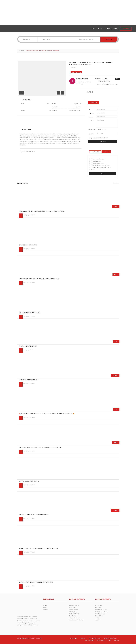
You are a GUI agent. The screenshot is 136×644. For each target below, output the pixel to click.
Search (109, 39)
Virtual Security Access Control (30, 313)
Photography (73, 612)
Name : (91, 110)
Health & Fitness (100, 614)
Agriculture (72, 607)
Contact (107, 29)
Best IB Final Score (75, 110)
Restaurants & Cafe (101, 610)
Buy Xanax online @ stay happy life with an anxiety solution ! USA (40, 447)
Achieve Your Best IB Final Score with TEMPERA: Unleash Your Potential (91, 64)
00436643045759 (104, 81)
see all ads (80, 84)
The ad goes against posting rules (101, 167)
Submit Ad (126, 29)
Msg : (92, 120)
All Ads (100, 29)
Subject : (91, 117)
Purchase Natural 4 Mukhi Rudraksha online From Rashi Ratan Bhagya (42, 211)
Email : (92, 113)
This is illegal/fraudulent (98, 159)
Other (93, 169)
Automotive (99, 605)
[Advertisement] (52, 13)
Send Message (103, 141)
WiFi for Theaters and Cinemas (29, 481)
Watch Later (96, 152)
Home (93, 29)
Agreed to (99, 138)
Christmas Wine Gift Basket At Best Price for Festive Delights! (39, 279)
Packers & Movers (74, 618)
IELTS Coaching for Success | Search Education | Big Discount (39, 549)
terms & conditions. (102, 138)
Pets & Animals (74, 610)
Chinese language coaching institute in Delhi (34, 515)
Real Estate (73, 616)
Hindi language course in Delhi (29, 380)
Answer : (91, 134)
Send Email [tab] (94, 103)
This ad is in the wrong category (101, 165)
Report (103, 174)
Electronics (98, 607)
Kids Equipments (74, 605)
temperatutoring (82, 79)
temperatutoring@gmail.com (108, 84)
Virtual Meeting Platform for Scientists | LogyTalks (36, 582)
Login (116, 29)
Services (22, 51)
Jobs (97, 618)
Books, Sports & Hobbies (76, 620)
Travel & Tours (99, 616)
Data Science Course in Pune (28, 245)
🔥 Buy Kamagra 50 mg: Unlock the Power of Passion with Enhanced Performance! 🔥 (47, 414)
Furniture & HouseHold (102, 612)
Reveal (117, 79)
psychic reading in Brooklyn (28, 346)
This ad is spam (96, 161)
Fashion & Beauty (74, 614)
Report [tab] (107, 152)
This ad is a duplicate (97, 163)
